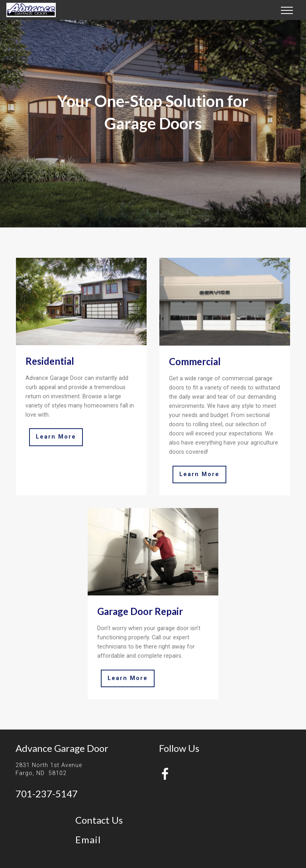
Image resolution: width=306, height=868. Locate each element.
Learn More (56, 437)
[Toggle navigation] (287, 10)
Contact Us (99, 820)
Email (88, 839)
